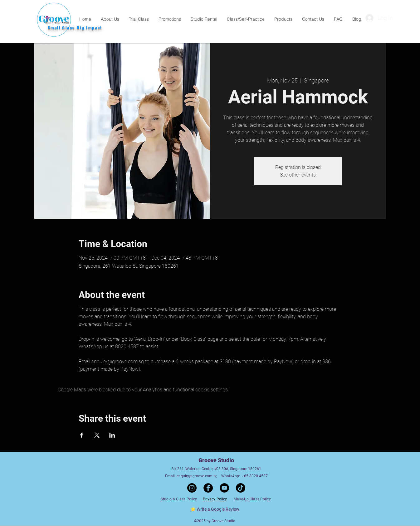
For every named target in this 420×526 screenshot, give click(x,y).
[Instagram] (192, 488)
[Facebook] (208, 488)
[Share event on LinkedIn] (112, 435)
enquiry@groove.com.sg (197, 476)
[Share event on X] (97, 435)
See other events (298, 175)
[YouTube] (224, 488)
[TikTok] (241, 488)
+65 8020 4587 (255, 476)
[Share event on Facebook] (82, 435)
